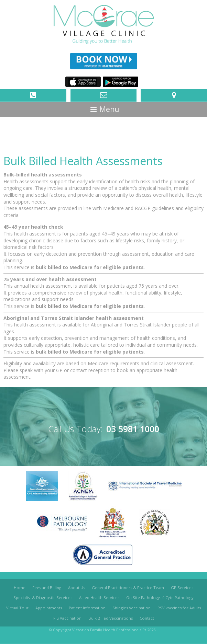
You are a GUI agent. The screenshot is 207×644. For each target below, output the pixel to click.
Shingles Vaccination (132, 608)
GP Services (182, 588)
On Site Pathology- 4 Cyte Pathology (160, 598)
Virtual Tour (17, 608)
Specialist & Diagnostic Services (43, 598)
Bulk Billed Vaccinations (111, 618)
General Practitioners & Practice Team (128, 588)
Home (20, 588)
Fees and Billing (47, 588)
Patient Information (87, 608)
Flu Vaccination (67, 618)
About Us (77, 588)
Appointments (49, 608)
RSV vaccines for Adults (179, 608)
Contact (147, 618)
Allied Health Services (99, 598)
